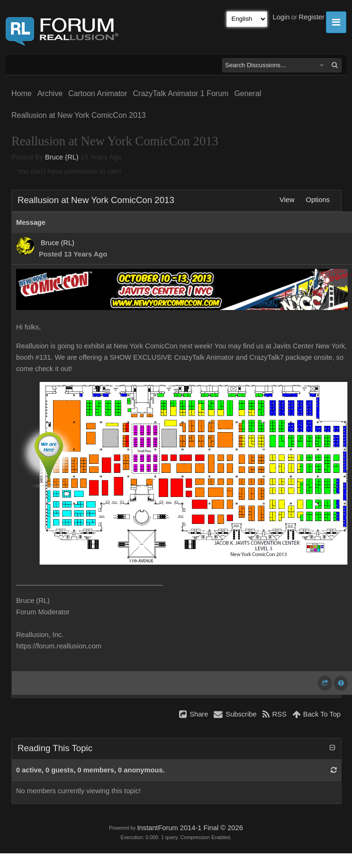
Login (281, 17)
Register (311, 17)
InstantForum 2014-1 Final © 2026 (190, 828)
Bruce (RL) (62, 157)
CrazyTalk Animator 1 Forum (181, 93)
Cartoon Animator (98, 93)
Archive (50, 93)
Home (22, 93)
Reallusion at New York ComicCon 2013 (79, 115)
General (248, 93)
